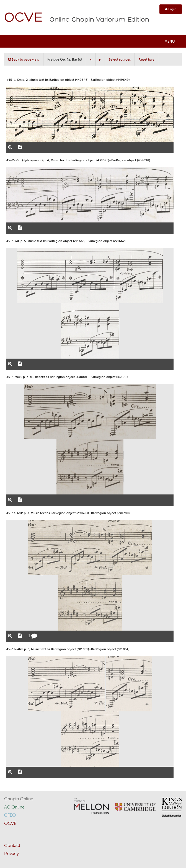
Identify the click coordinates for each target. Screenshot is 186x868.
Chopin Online (19, 799)
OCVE (24, 18)
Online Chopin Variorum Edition (99, 20)
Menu (170, 41)
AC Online (14, 807)
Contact (12, 845)
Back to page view (24, 59)
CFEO (10, 815)
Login (171, 9)
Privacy (11, 853)
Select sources (120, 59)
